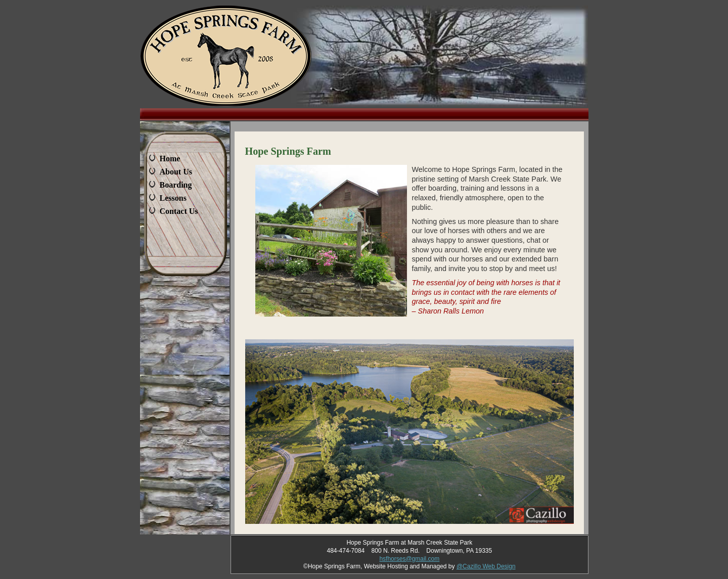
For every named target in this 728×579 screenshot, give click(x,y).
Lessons (173, 198)
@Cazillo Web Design (486, 566)
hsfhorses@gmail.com (409, 559)
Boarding (176, 185)
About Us (176, 172)
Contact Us (179, 211)
